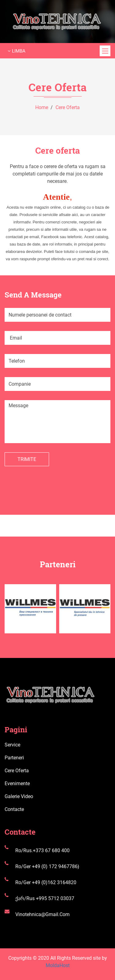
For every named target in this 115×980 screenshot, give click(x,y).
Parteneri (14, 758)
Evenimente (17, 783)
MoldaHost (58, 965)
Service (12, 745)
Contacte (14, 809)
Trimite (27, 459)
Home (42, 107)
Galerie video (19, 796)
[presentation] (51, 478)
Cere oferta (68, 107)
